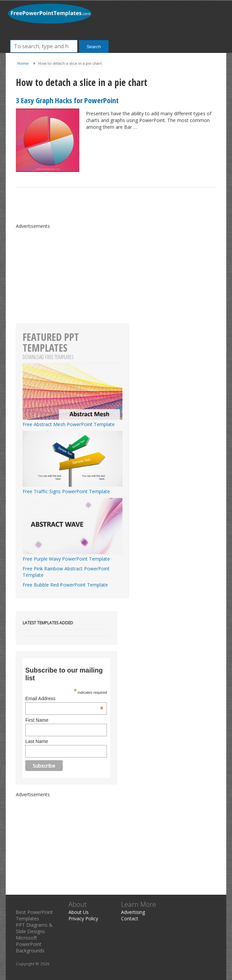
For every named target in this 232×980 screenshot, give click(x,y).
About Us (79, 912)
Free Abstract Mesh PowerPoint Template (72, 421)
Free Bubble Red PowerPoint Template (65, 585)
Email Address (64, 699)
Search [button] (94, 47)
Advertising (133, 912)
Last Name (37, 741)
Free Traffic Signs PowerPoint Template (72, 488)
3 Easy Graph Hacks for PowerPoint (67, 100)
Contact (130, 918)
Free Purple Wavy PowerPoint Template (72, 556)
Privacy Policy (83, 918)
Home (23, 63)
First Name (37, 720)
